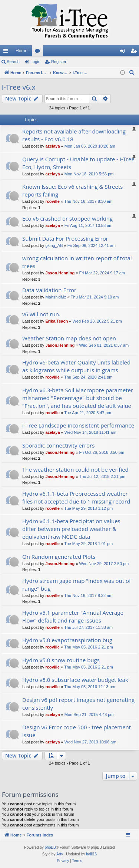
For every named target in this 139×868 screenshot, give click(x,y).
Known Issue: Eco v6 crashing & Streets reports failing (72, 190)
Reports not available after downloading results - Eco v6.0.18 (74, 135)
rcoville (52, 201)
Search (13, 62)
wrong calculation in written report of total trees (77, 262)
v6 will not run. (41, 314)
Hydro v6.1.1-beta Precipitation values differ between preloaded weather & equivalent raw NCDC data (71, 529)
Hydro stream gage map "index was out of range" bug (77, 585)
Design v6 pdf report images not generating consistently (78, 704)
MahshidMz (56, 297)
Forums (39, 52)
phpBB (50, 847)
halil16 (91, 854)
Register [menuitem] (135, 52)
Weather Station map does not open (69, 338)
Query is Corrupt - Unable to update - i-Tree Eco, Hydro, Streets (78, 163)
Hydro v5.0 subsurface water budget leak (75, 680)
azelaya (52, 146)
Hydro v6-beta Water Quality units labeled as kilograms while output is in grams (76, 366)
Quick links (7, 52)
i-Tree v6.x (19, 87)
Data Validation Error (49, 290)
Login (35, 62)
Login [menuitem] (124, 52)
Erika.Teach (57, 321)
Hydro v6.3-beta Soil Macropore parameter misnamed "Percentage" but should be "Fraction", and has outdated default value (78, 398)
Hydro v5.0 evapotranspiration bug (67, 640)
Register (59, 62)
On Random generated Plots (59, 557)
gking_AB (54, 245)
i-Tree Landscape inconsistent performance (78, 425)
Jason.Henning (60, 273)
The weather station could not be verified (75, 469)
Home (21, 51)
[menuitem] (132, 73)
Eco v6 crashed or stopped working (67, 218)
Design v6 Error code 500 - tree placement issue (77, 731)
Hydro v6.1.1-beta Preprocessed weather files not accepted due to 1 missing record (76, 497)
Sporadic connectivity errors (58, 445)
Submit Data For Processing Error (65, 238)
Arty (60, 854)
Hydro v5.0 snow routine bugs (61, 660)
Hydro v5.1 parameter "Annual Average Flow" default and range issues (73, 616)
